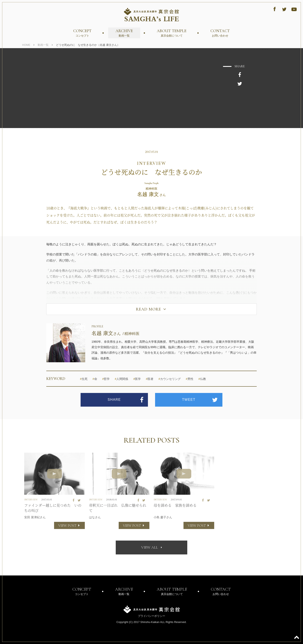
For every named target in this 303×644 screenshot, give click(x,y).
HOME (26, 45)
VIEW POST (69, 526)
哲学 (106, 379)
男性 (190, 379)
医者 (150, 379)
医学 (137, 379)
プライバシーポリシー (151, 616)
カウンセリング (170, 379)
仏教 (202, 379)
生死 (84, 379)
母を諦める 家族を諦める (175, 505)
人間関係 (122, 379)
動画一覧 (43, 45)
